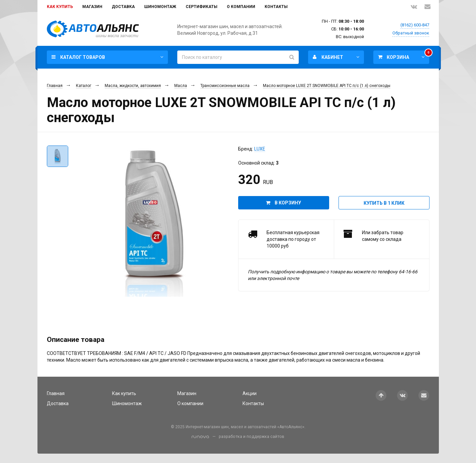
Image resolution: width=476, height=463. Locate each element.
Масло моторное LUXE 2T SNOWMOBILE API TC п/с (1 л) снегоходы (327, 86)
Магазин (92, 7)
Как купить (60, 7)
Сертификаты (202, 7)
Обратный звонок (411, 33)
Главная (55, 86)
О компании (241, 7)
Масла (181, 86)
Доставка (123, 7)
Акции (250, 393)
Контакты (276, 7)
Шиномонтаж (160, 7)
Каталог (84, 86)
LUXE (260, 149)
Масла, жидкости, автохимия (133, 86)
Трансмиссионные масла (225, 86)
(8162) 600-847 (415, 25)
